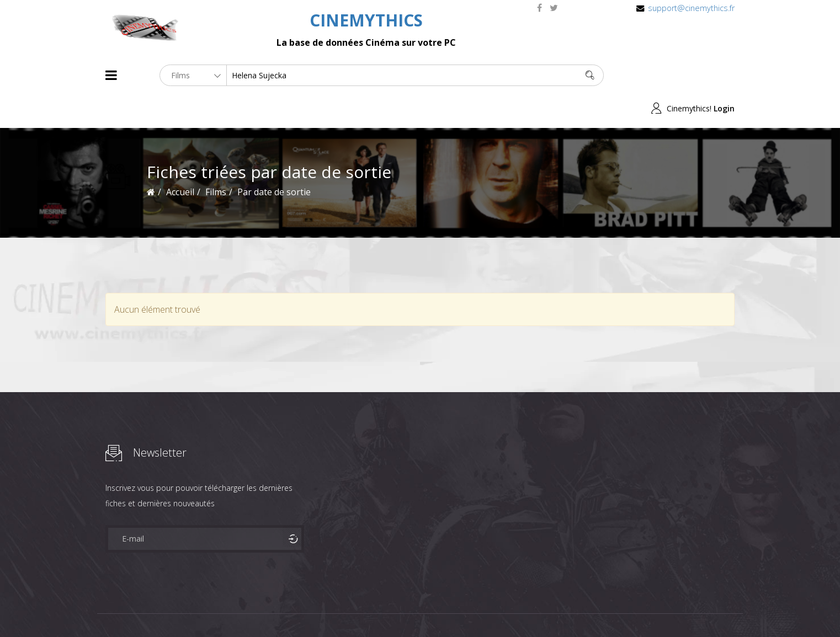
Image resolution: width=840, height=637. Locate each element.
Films (139, 609)
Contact (293, 609)
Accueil (180, 159)
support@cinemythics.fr (691, 8)
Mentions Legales (237, 609)
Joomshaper (515, 607)
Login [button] (724, 75)
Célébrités (177, 609)
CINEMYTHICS (366, 20)
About (108, 609)
